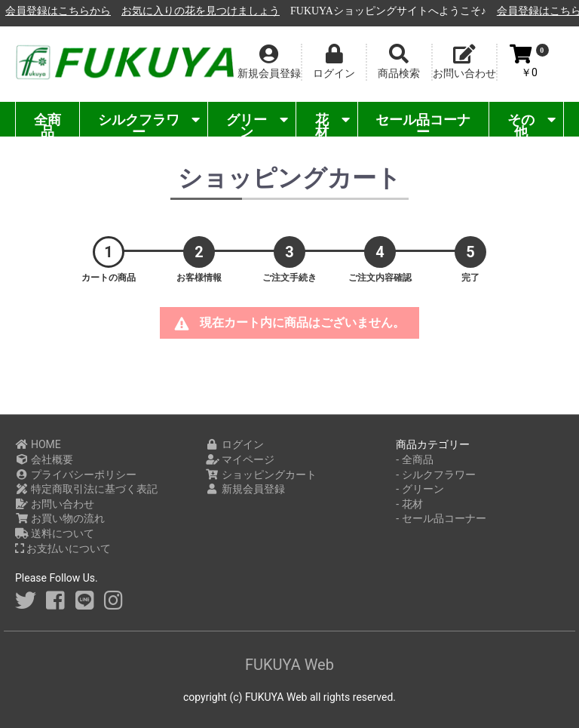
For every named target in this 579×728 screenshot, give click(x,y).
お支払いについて (63, 548)
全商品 (47, 124)
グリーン (257, 124)
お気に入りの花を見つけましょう (366, 11)
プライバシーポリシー (76, 475)
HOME (38, 444)
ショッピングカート (261, 475)
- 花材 (409, 504)
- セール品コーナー (441, 518)
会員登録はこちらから (224, 11)
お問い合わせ (55, 504)
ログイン (235, 444)
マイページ (240, 459)
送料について (55, 533)
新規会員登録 (245, 489)
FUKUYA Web (289, 665)
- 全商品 (414, 459)
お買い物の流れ (60, 518)
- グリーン (420, 489)
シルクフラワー (149, 124)
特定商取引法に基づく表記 (86, 489)
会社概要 (44, 459)
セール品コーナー (423, 124)
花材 (332, 124)
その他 (532, 124)
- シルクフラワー (435, 475)
